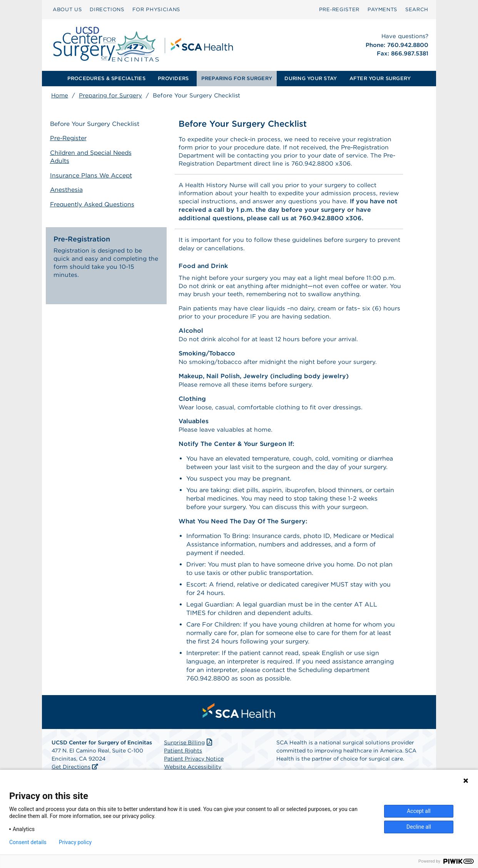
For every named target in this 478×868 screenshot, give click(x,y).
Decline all (419, 827)
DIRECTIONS (107, 9)
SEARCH (417, 9)
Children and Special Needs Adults (93, 157)
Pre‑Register (339, 9)
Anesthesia (68, 189)
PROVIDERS (173, 78)
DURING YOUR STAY (311, 78)
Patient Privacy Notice (194, 766)
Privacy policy (75, 842)
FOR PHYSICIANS (156, 9)
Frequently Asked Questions (94, 203)
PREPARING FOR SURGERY (237, 78)
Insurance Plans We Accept (93, 175)
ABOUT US (67, 9)
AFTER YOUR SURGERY (380, 78)
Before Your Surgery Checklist (96, 124)
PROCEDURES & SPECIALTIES (106, 78)
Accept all (419, 811)
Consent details (28, 842)
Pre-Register (70, 138)
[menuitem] (67, 10)
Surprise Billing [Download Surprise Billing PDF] (189, 749)
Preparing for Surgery (110, 96)
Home (60, 96)
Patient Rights (183, 757)
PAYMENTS (382, 9)
